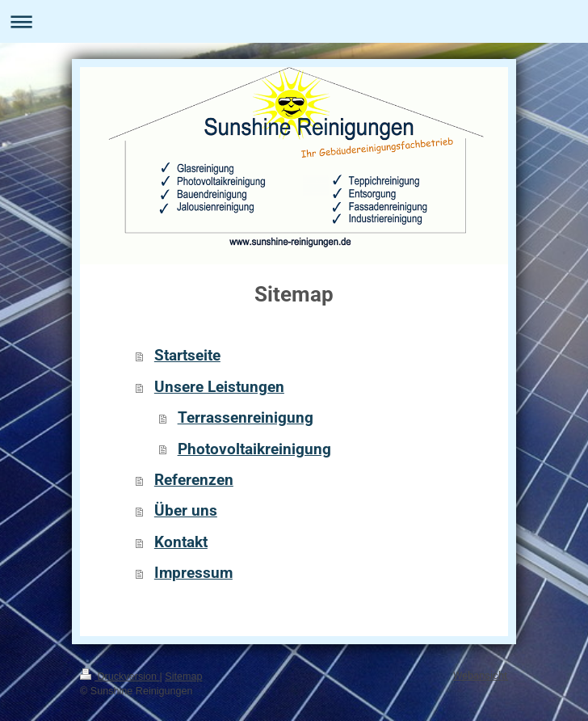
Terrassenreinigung (246, 417)
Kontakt (181, 542)
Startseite (187, 355)
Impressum (193, 573)
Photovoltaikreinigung (254, 449)
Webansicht (481, 675)
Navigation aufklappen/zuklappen (294, 21)
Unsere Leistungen (219, 387)
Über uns (186, 510)
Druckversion (120, 677)
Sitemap (183, 677)
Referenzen (194, 480)
